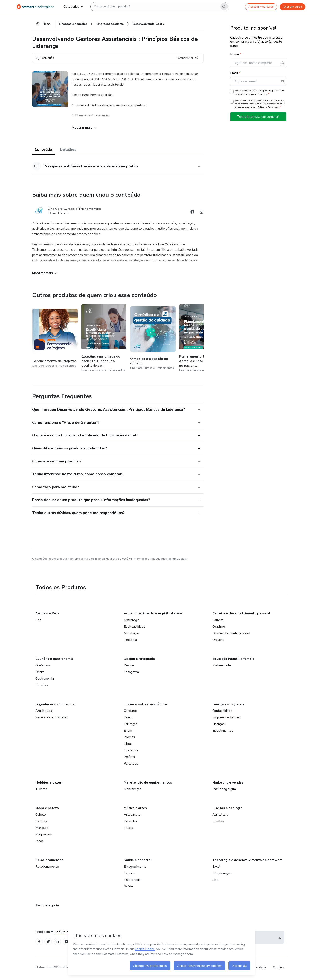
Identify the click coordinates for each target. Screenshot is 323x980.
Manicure (42, 828)
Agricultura (220, 815)
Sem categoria (47, 905)
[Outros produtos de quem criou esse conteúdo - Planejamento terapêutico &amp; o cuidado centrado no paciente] (202, 338)
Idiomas (129, 737)
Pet (38, 620)
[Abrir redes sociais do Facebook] (192, 212)
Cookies (279, 967)
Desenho (130, 821)
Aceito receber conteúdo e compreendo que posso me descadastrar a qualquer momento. (260, 92)
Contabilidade (222, 711)
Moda (40, 841)
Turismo (41, 789)
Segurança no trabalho (51, 717)
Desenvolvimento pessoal (231, 633)
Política (129, 757)
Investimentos (223, 731)
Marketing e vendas (228, 782)
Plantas (218, 821)
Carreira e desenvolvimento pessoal (241, 613)
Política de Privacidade (268, 107)
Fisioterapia (132, 880)
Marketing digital (225, 789)
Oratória (218, 640)
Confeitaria (43, 665)
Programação (222, 873)
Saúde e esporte (137, 860)
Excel (216, 867)
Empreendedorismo (226, 717)
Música (129, 828)
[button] (113, 166)
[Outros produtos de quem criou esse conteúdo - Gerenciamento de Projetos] (55, 338)
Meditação (131, 633)
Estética (42, 821)
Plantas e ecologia (227, 808)
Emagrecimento (135, 867)
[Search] (224, 7)
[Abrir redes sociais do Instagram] (201, 212)
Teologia (130, 640)
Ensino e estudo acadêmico (145, 704)
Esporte (130, 873)
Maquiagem (44, 834)
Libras (128, 744)
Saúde (128, 886)
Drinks (40, 672)
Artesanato (132, 815)
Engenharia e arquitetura (55, 704)
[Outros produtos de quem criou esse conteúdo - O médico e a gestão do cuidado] (153, 338)
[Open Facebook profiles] (39, 942)
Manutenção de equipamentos (148, 782)
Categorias (73, 7)
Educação (131, 724)
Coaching (219, 627)
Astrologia (132, 620)
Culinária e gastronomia (54, 659)
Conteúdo (43, 149)
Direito (129, 717)
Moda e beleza (47, 808)
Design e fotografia (139, 659)
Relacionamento (47, 867)
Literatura (131, 750)
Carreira (218, 620)
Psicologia (131, 764)
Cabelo (41, 815)
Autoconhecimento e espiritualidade (153, 613)
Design (129, 665)
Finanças (218, 724)
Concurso (130, 711)
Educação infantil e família (233, 659)
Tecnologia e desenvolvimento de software (248, 860)
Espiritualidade (135, 627)
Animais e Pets (47, 613)
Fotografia (131, 672)
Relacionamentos (49, 860)
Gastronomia (45, 679)
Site (215, 880)
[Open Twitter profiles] (48, 942)
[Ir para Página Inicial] (37, 7)
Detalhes (68, 149)
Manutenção (133, 789)
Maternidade (222, 665)
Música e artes (135, 808)
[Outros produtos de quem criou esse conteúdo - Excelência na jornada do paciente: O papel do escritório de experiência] (104, 338)
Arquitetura (44, 711)
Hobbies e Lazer (48, 782)
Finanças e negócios (228, 704)
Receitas (42, 685)
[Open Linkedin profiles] (57, 942)
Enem (128, 731)
